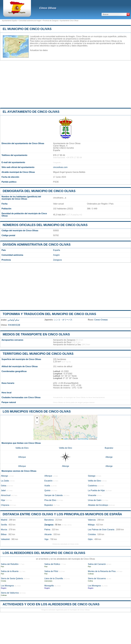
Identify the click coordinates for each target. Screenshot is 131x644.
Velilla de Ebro (22, 448)
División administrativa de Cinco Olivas (37, 244)
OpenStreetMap (83, 439)
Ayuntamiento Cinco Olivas (69, 21)
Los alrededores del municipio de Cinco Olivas (44, 553)
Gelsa (4, 486)
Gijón (90, 539)
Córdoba (92, 534)
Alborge (109, 457)
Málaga (91, 525)
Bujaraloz (109, 448)
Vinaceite (92, 495)
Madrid (4, 520)
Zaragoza (57, 260)
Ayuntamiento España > (10, 21)
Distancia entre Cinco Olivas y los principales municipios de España (62, 514)
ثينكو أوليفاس (13, 320)
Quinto (47, 490)
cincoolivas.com (60, 167)
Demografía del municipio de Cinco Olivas (39, 191)
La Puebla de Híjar (96, 490)
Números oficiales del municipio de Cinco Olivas (45, 225)
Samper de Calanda (53, 495)
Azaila (47, 486)
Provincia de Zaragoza (51, 21)
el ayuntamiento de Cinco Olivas (31, 112)
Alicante (48, 534)
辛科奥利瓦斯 (14, 325)
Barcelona (49, 520)
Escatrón (48, 481)
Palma (47, 530)
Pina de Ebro (50, 500)
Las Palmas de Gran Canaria (101, 530)
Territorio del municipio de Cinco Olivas (38, 354)
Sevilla (4, 525)
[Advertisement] (65, 84)
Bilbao (4, 534)
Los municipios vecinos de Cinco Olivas (37, 411)
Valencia (92, 520)
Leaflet (65, 439)
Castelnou (92, 486)
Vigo (46, 539)
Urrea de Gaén (95, 500)
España (57, 250)
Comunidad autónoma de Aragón (30, 21)
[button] (37, 418)
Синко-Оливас (101, 320)
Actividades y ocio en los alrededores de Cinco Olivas (51, 604)
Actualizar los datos (39, 50)
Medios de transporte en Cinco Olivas (36, 334)
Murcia (4, 530)
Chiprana (5, 505)
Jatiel (3, 490)
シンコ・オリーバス (63, 320)
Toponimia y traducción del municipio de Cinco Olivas (49, 314)
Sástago (92, 476)
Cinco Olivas (48, 8)
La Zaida (5, 481)
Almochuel (6, 495)
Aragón (56, 255)
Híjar (3, 500)
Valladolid (5, 539)
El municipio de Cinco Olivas (27, 29)
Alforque (22, 457)
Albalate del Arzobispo (98, 505)
